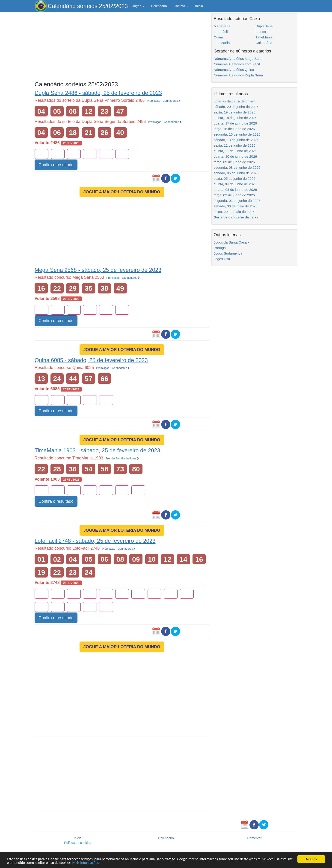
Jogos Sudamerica (228, 253)
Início (199, 6)
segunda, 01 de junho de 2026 (237, 201)
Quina (218, 37)
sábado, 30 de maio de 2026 (236, 206)
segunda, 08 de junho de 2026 (237, 167)
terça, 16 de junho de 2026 (234, 129)
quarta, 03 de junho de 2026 (235, 190)
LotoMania (222, 43)
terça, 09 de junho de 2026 (234, 162)
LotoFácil (221, 32)
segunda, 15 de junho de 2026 (237, 134)
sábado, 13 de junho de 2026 (236, 140)
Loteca (261, 32)
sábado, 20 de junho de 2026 (236, 107)
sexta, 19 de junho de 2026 (235, 112)
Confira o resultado (56, 165)
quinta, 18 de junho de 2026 (235, 118)
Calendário (159, 6)
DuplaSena (264, 26)
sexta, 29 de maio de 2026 (234, 212)
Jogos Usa (222, 259)
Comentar (254, 838)
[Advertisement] (122, 45)
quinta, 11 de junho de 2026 (235, 151)
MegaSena (222, 26)
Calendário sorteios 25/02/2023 (88, 6)
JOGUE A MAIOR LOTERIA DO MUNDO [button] (122, 192)
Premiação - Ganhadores (164, 101)
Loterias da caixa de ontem (234, 101)
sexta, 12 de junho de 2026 (235, 145)
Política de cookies (78, 843)
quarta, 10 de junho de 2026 (235, 156)
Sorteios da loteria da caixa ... (238, 217)
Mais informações (111, 863)
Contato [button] (181, 6)
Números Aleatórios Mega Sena (238, 59)
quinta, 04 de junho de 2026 (235, 184)
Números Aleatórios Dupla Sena (238, 75)
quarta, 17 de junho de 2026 (235, 123)
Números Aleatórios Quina (234, 70)
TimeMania (264, 37)
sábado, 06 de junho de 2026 (236, 173)
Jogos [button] (138, 6)
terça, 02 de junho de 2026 (234, 195)
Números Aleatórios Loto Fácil (237, 64)
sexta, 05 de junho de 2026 (235, 179)
